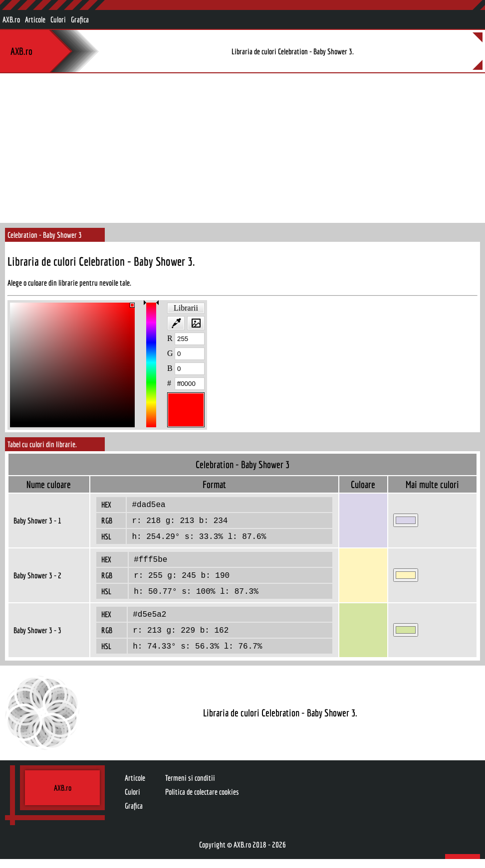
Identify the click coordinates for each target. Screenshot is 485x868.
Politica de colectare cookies (202, 801)
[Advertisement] (242, 148)
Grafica (80, 19)
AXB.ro (11, 19)
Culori (58, 19)
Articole (35, 19)
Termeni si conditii (190, 787)
